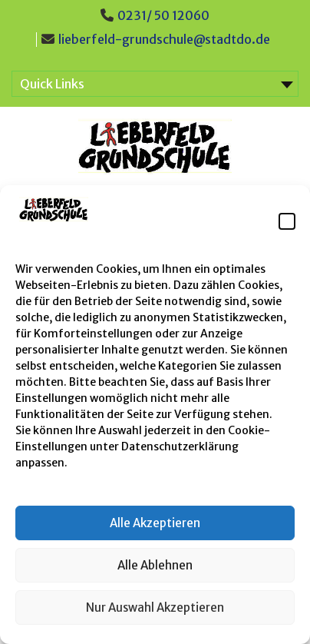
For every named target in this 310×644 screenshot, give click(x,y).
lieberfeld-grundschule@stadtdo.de (164, 39)
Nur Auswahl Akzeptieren (155, 607)
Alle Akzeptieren (155, 523)
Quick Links (52, 84)
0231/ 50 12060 (163, 15)
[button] (287, 221)
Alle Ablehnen (155, 565)
